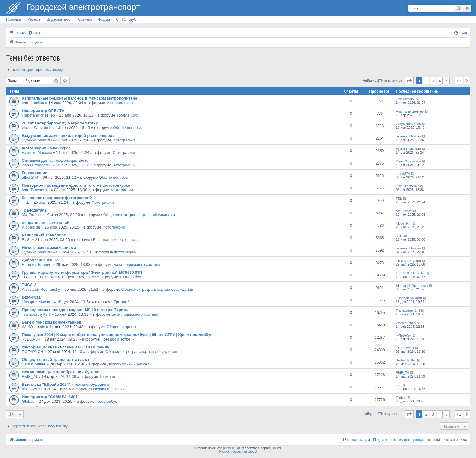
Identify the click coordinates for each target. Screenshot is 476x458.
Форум (104, 19)
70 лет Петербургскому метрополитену (60, 123)
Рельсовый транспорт (44, 235)
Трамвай (122, 302)
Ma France (31, 215)
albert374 (30, 177)
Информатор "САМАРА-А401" (51, 397)
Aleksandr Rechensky (41, 289)
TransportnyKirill (36, 314)
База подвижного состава (116, 240)
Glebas (28, 401)
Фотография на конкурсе (46, 148)
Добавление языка (40, 260)
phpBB (228, 448)
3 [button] (433, 81)
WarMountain (34, 327)
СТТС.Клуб (126, 19)
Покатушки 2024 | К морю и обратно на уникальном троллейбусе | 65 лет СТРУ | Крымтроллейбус (117, 335)
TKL (25, 202)
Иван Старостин (37, 165)
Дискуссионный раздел (129, 364)
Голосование (35, 173)
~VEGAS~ (31, 339)
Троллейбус (127, 115)
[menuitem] (34, 33)
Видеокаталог (59, 19)
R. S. (26, 240)
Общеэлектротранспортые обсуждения (139, 215)
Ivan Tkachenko (36, 190)
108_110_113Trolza (39, 277)
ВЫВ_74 (30, 377)
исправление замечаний (46, 223)
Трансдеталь (34, 210)
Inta (25, 389)
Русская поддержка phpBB (238, 451)
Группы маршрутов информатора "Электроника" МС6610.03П (82, 272)
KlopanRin (31, 227)
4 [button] (440, 81)
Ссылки (85, 19)
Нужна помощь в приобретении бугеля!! (61, 372)
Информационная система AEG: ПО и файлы (66, 347)
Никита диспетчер (38, 115)
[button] (409, 81)
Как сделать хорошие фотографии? (57, 198)
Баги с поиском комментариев (52, 322)
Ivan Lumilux (33, 103)
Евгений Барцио (37, 265)
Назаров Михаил (37, 302)
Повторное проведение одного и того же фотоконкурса (76, 185)
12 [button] (459, 81)
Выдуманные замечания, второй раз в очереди (68, 136)
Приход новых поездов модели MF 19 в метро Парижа (75, 310)
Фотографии (124, 140)
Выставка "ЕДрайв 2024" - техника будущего (66, 384)
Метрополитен (119, 103)
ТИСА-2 (29, 285)
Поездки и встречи (118, 339)
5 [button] (447, 81)
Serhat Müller (34, 364)
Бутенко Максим (37, 140)
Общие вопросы (128, 128)
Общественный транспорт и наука (55, 360)
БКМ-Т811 (31, 297)
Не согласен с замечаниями (49, 248)
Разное (34, 19)
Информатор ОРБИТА (43, 111)
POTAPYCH (33, 352)
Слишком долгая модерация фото (55, 160)
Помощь (14, 19)
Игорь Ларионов (37, 128)
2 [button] (426, 81)
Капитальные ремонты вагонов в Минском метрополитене (80, 98)
